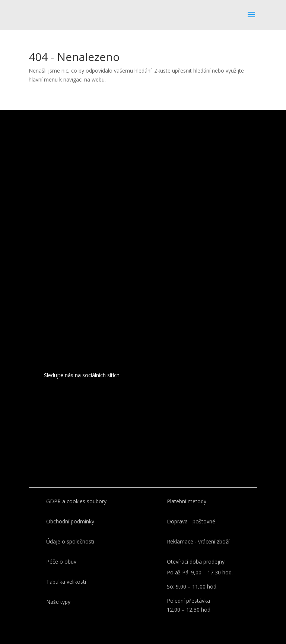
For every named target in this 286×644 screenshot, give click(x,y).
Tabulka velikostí (66, 582)
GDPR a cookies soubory (76, 501)
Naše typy (58, 602)
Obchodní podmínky (70, 521)
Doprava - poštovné (191, 521)
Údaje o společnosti (70, 541)
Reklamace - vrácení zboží (198, 541)
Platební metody (187, 501)
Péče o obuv (61, 562)
